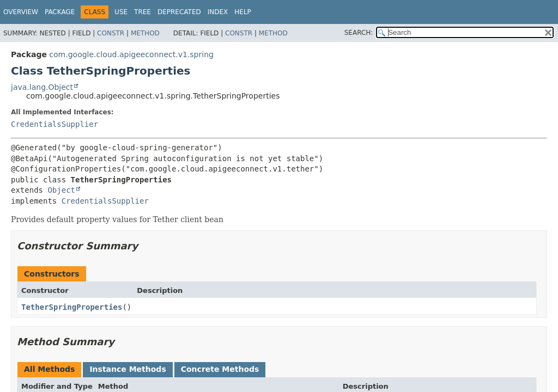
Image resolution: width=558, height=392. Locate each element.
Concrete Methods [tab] (220, 369)
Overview (21, 12)
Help (243, 12)
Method (145, 33)
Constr (111, 33)
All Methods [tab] (49, 369)
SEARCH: (359, 33)
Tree (142, 12)
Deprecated (179, 12)
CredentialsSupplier (54, 124)
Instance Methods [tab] (128, 369)
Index (218, 12)
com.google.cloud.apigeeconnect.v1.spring (131, 54)
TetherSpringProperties (72, 307)
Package (60, 12)
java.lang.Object (42, 87)
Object (61, 190)
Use (121, 12)
